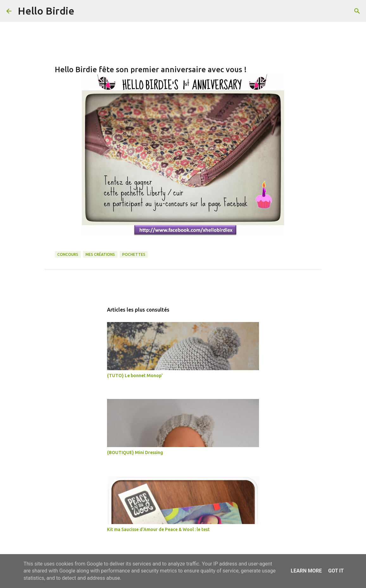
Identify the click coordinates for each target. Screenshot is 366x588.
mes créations (100, 254)
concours (68, 254)
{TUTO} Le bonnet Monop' (135, 376)
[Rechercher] (83, 11)
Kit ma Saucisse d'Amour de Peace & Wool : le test (158, 529)
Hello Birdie (46, 11)
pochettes (134, 254)
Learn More (306, 571)
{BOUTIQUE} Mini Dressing (135, 452)
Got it (336, 571)
